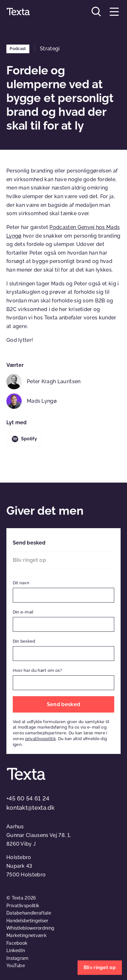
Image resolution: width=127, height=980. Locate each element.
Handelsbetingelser (27, 921)
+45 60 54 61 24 (28, 798)
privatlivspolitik (41, 739)
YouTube (16, 966)
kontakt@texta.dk (30, 808)
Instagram (18, 958)
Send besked (29, 543)
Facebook (17, 943)
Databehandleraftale (29, 913)
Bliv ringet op (29, 560)
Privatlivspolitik (23, 906)
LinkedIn (16, 950)
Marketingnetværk (26, 935)
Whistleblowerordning (30, 928)
